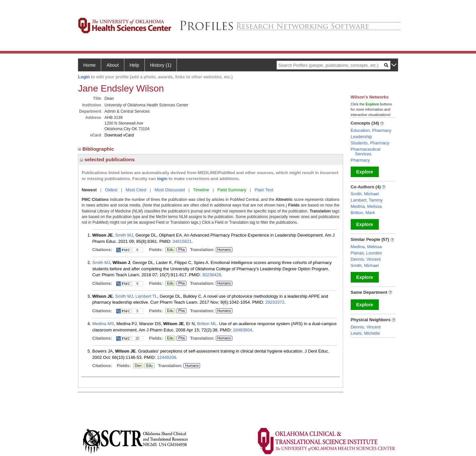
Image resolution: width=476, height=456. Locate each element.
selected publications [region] (107, 159)
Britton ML (207, 324)
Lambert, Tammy (367, 200)
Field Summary (232, 190)
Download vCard (119, 135)
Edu (169, 250)
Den (137, 366)
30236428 (212, 275)
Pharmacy (360, 160)
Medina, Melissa (366, 206)
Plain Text (264, 190)
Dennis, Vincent (366, 259)
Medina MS (103, 324)
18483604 (243, 330)
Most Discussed (170, 190)
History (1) (161, 65)
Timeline (201, 190)
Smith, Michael (365, 194)
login (162, 179)
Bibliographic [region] (97, 149)
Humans (224, 249)
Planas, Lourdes (366, 253)
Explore (365, 172)
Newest (89, 190)
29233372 (275, 302)
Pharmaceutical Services (366, 152)
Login (84, 77)
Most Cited (136, 190)
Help (134, 65)
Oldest (111, 190)
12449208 (167, 357)
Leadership (361, 137)
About (113, 65)
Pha (181, 250)
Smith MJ (124, 235)
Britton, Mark (363, 213)
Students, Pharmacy (370, 143)
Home (89, 65)
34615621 (182, 241)
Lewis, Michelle (365, 333)
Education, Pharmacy (371, 130)
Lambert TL (146, 296)
